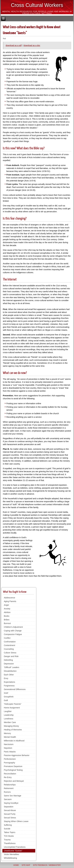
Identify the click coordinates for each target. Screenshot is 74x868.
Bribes (7, 620)
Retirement (9, 788)
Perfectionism (10, 759)
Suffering (8, 825)
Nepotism (8, 748)
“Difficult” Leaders (11, 667)
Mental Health (10, 737)
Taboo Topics (9, 832)
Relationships (10, 785)
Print (4, 39)
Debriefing (8, 660)
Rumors (7, 792)
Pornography (9, 763)
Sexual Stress (10, 818)
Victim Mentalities (11, 854)
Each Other (9, 675)
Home (16, 865)
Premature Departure (13, 766)
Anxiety (7, 609)
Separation (9, 807)
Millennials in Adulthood (14, 741)
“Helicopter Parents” (13, 704)
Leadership (9, 715)
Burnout (7, 623)
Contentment (9, 645)
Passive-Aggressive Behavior (17, 755)
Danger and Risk (11, 656)
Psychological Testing (13, 770)
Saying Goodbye (11, 803)
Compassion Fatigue (13, 634)
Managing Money (11, 726)
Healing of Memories (13, 730)
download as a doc (32, 45)
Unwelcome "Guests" (13, 851)
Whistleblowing (10, 858)
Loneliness (8, 719)
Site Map (26, 865)
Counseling (9, 649)
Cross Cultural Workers (37, 5)
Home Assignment (12, 708)
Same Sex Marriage (12, 796)
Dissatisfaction (10, 671)
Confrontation (10, 642)
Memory (7, 733)
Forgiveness (9, 686)
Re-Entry (8, 777)
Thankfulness (10, 843)
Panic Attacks (10, 752)
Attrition (7, 612)
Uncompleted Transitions (15, 847)
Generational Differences (15, 689)
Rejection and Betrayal (14, 781)
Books (7, 616)
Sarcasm (8, 799)
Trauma (7, 840)
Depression (9, 664)
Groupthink (9, 697)
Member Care (10, 722)
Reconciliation (10, 774)
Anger (6, 605)
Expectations (9, 682)
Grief (6, 693)
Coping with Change (13, 631)
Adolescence (9, 598)
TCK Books (9, 836)
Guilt (6, 700)
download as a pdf (14, 45)
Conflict (7, 638)
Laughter (8, 711)
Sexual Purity (10, 814)
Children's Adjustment (13, 627)
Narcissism (9, 744)
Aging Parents (10, 601)
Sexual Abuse (10, 810)
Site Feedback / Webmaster (47, 865)
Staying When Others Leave (16, 821)
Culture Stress (10, 653)
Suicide (7, 829)
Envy (6, 678)
